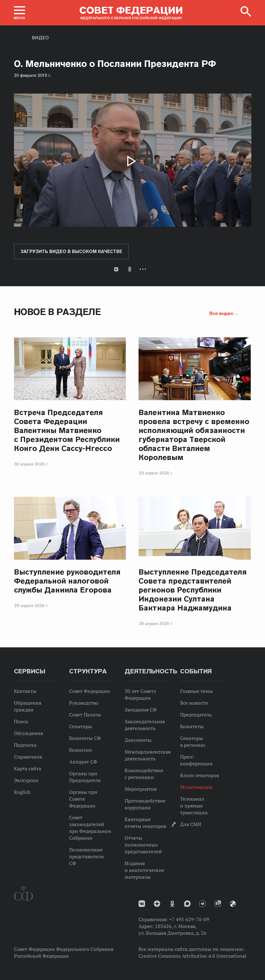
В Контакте (116, 269)
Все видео (221, 313)
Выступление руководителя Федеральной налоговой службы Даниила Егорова (67, 581)
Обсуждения (28, 733)
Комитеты (192, 726)
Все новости (194, 703)
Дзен (157, 904)
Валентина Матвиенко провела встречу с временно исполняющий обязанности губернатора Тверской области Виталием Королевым (194, 435)
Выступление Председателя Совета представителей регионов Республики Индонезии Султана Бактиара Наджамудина (192, 590)
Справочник (28, 757)
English (22, 792)
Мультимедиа (196, 787)
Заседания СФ (141, 710)
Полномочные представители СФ (86, 856)
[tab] (133, 274)
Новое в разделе (57, 312)
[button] (20, 13)
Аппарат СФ (83, 762)
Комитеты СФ (85, 738)
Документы (138, 740)
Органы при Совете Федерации (83, 799)
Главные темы (197, 691)
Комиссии (81, 750)
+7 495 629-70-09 (189, 919)
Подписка (25, 745)
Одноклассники (130, 269)
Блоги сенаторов (199, 775)
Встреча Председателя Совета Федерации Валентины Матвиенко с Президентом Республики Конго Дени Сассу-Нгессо (67, 430)
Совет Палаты (85, 715)
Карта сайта (28, 768)
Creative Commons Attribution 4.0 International (192, 956)
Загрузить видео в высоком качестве (71, 252)
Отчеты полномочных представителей (143, 845)
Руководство (84, 703)
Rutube (218, 904)
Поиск (21, 721)
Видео (40, 38)
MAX (187, 904)
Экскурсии (26, 780)
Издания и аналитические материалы (144, 870)
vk (142, 904)
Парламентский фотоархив (233, 904)
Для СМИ (191, 824)
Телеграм (203, 904)
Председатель (196, 715)
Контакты (25, 691)
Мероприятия (141, 789)
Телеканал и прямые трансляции (194, 806)
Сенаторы (81, 726)
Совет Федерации (90, 691)
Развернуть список (143, 269)
